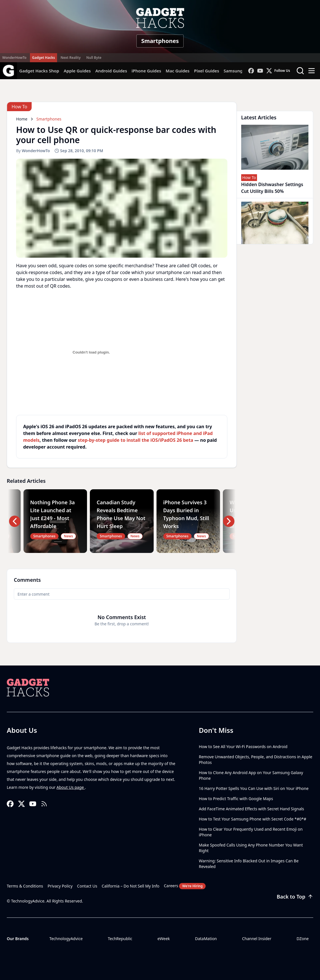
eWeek (164, 939)
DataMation (206, 939)
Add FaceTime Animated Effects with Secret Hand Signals (252, 809)
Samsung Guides (241, 71)
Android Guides (111, 71)
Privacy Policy (60, 886)
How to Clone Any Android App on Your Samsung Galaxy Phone (251, 775)
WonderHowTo (14, 58)
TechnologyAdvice (66, 939)
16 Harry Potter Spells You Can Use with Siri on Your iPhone (254, 788)
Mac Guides (178, 71)
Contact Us (87, 886)
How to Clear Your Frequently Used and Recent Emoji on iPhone (251, 832)
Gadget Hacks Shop (39, 71)
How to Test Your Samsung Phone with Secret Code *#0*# (252, 819)
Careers (185, 886)
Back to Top (295, 897)
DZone (303, 939)
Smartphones (160, 41)
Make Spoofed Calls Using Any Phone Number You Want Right (251, 848)
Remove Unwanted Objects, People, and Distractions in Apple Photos (256, 760)
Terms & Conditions (25, 886)
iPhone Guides (146, 71)
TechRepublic (120, 939)
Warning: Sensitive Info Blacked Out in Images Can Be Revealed (249, 864)
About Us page (71, 787)
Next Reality (70, 58)
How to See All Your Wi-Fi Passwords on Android (243, 747)
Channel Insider (257, 939)
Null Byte (94, 58)
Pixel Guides (207, 71)
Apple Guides (77, 71)
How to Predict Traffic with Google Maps (236, 799)
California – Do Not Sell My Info (130, 886)
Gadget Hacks (44, 58)
